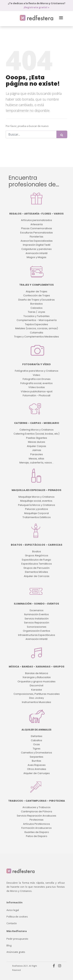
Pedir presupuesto (17, 939)
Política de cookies (17, 917)
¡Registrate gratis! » (36, 7)
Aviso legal (13, 910)
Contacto (12, 923)
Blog (9, 945)
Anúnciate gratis (16, 952)
